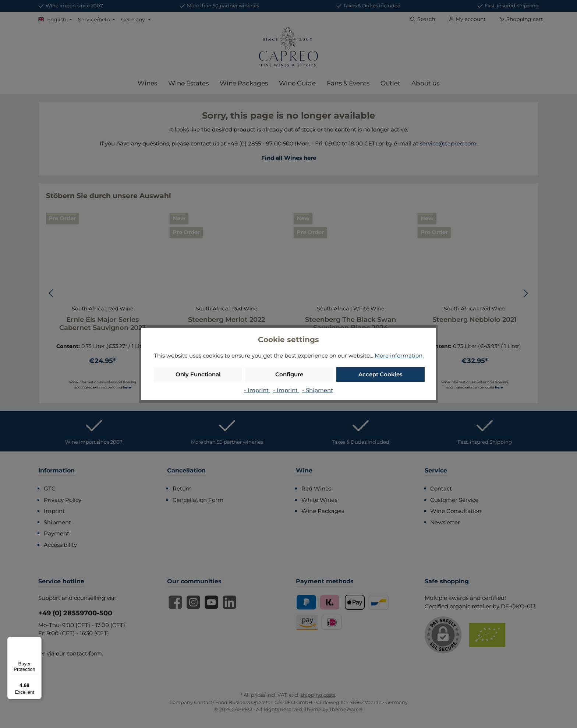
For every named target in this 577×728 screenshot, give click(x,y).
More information (399, 356)
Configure (289, 374)
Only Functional (198, 374)
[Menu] (37, 641)
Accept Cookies (380, 374)
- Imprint (257, 390)
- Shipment (318, 390)
